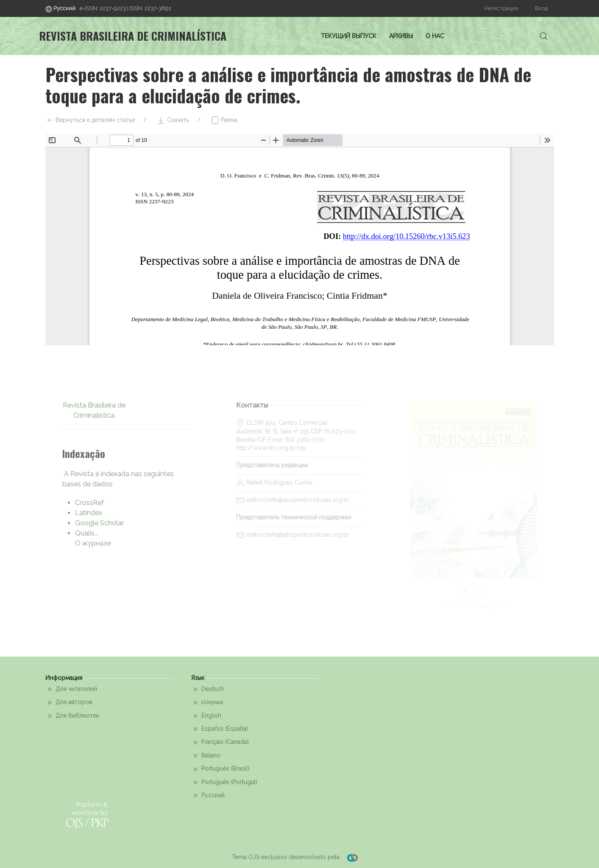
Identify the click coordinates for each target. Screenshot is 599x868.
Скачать (173, 120)
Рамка (224, 120)
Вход (541, 8)
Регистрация (501, 8)
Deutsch (208, 689)
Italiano (206, 756)
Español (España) (220, 729)
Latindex (89, 513)
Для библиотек (72, 716)
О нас (435, 36)
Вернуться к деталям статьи (90, 120)
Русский (208, 796)
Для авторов (69, 703)
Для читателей (71, 689)
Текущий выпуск (349, 36)
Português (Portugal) (224, 782)
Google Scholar (99, 523)
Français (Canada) (220, 743)
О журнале (93, 543)
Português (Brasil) (220, 769)
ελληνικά (207, 703)
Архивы (401, 36)
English (206, 716)
